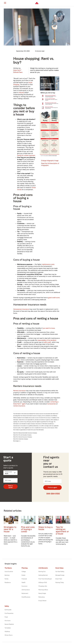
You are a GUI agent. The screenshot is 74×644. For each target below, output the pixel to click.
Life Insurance (26, 590)
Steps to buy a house (45, 528)
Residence (8, 583)
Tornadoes (8, 628)
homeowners (52, 404)
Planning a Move (43, 590)
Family (7, 579)
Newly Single (42, 593)
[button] (71, 3)
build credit (47, 342)
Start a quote (10, 487)
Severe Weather (9, 624)
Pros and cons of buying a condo (28, 529)
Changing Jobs (43, 586)
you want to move (49, 328)
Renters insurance (19, 391)
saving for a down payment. (26, 155)
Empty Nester (42, 601)
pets (19, 360)
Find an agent (52, 487)
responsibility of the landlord (47, 340)
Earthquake (8, 610)
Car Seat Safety (60, 572)
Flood (6, 617)
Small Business (26, 597)
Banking (7, 575)
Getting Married (43, 575)
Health (24, 583)
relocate (21, 93)
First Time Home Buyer (45, 579)
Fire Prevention (9, 613)
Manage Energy (60, 575)
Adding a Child (43, 583)
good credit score (54, 298)
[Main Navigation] (5, 3)
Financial (24, 579)
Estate (23, 575)
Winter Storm (9, 635)
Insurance (24, 586)
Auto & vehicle (9, 572)
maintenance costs (48, 264)
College (24, 572)
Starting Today (60, 583)
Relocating (41, 597)
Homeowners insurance (21, 309)
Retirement (25, 593)
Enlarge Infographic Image (50, 161)
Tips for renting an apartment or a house (62, 530)
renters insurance (19, 406)
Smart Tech (59, 579)
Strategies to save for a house (10, 529)
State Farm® (18, 71)
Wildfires (7, 632)
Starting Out (42, 572)
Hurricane (8, 621)
